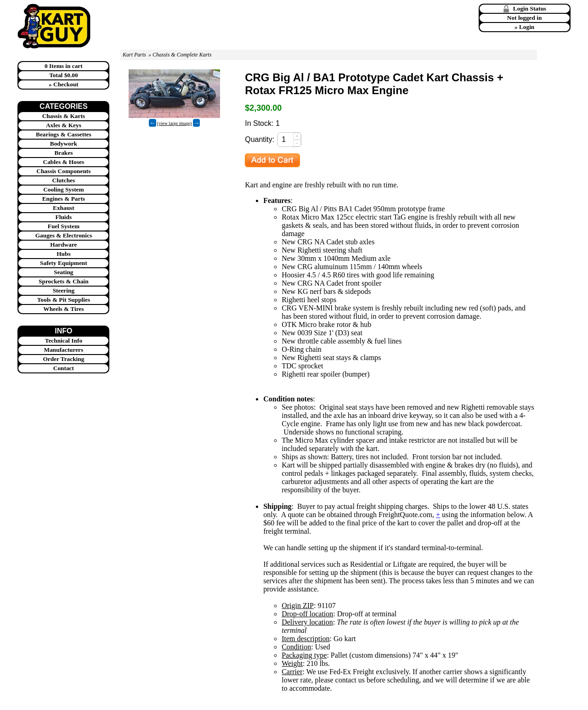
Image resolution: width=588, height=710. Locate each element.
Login (527, 27)
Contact (64, 368)
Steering (64, 290)
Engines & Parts (64, 199)
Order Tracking (63, 359)
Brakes (63, 153)
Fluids (64, 217)
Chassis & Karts (64, 116)
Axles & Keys (64, 125)
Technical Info (64, 341)
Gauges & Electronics (64, 235)
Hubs (63, 254)
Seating (63, 272)
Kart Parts (134, 55)
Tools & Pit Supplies (64, 300)
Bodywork (64, 144)
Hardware (63, 245)
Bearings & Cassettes (64, 134)
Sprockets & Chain (64, 281)
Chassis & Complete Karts (182, 55)
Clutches (64, 180)
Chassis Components (63, 171)
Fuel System (64, 226)
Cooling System (64, 189)
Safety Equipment (64, 263)
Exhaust (64, 208)
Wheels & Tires (63, 309)
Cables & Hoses (64, 162)
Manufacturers (64, 350)
